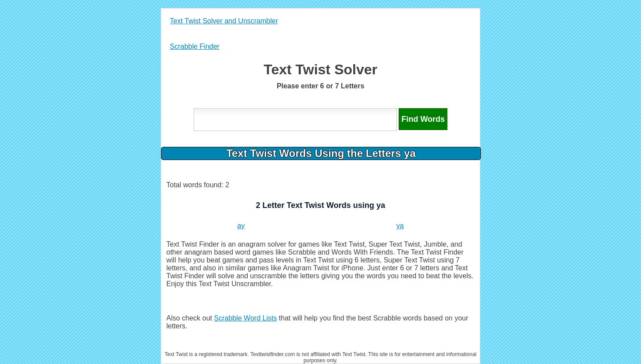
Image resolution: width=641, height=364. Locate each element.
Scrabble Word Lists (246, 318)
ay (241, 226)
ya (400, 226)
